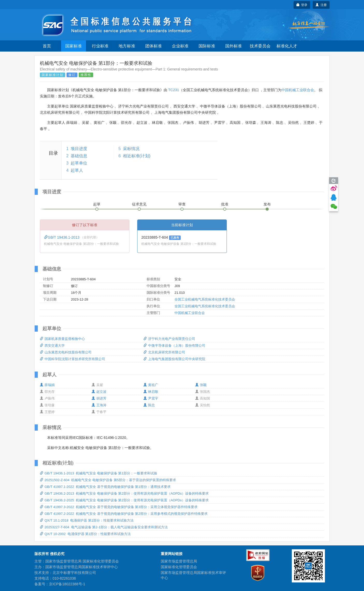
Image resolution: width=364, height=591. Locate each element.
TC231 (173, 90)
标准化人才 (287, 46)
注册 (321, 5)
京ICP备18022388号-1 (67, 584)
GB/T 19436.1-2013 (62, 237)
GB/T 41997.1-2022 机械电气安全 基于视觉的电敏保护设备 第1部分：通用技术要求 (105, 487)
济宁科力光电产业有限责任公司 (169, 339)
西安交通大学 (52, 346)
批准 (225, 204)
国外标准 (234, 46)
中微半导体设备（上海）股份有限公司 (174, 346)
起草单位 (79, 163)
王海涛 (99, 405)
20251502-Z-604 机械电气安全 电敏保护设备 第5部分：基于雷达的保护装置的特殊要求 (108, 480)
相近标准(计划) (137, 156)
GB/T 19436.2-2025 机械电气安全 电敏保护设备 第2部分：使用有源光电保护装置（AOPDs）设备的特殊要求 (124, 500)
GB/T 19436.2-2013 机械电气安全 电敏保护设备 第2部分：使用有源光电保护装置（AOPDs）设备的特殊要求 (124, 493)
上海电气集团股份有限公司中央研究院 (174, 359)
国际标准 (207, 46)
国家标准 (74, 46)
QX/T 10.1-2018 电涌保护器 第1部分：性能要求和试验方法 (87, 520)
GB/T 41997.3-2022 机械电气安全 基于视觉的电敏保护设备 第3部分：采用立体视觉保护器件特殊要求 (119, 507)
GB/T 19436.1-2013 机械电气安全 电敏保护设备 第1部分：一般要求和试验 (99, 473)
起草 (97, 204)
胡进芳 (99, 398)
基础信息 (79, 156)
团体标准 (154, 46)
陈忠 (149, 405)
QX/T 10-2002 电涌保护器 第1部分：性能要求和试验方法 (85, 534)
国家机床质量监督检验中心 (62, 339)
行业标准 (100, 46)
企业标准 (180, 46)
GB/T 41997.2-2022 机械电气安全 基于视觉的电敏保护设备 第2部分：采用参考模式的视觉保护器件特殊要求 (124, 514)
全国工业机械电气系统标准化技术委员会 (205, 299)
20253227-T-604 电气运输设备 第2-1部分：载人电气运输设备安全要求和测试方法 (104, 527)
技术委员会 (260, 46)
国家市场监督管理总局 (179, 561)
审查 (182, 204)
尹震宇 (151, 398)
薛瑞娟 (47, 385)
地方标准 (127, 46)
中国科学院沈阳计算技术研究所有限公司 (72, 359)
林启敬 (151, 392)
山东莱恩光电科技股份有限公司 (66, 352)
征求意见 (139, 204)
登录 (302, 5)
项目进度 (79, 149)
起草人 (77, 170)
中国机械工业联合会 (298, 90)
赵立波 (99, 392)
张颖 (201, 385)
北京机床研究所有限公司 (164, 352)
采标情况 (131, 149)
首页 (47, 46)
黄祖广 (151, 385)
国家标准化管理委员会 (179, 567)
